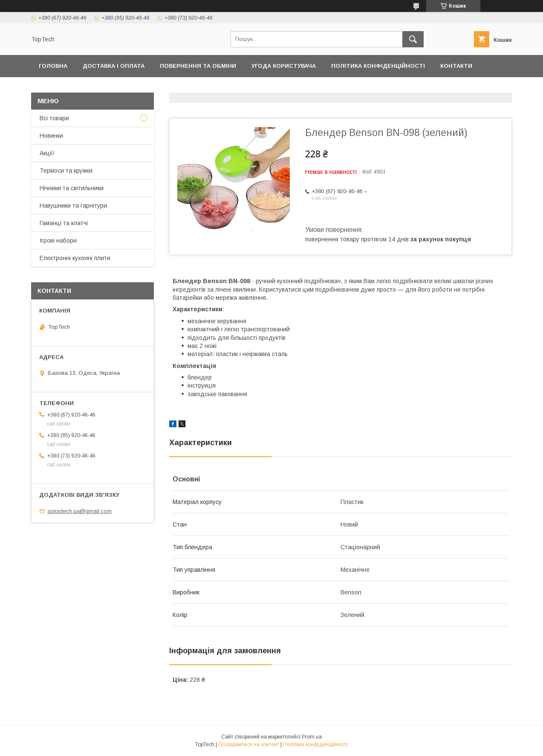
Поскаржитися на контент (249, 744)
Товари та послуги (71, 88)
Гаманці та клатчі (64, 223)
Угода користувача (284, 66)
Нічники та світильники (72, 188)
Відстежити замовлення (310, 88)
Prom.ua (312, 737)
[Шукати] (413, 39)
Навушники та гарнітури (73, 206)
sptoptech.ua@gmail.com (79, 511)
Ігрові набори (58, 240)
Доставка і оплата (114, 66)
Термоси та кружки (66, 171)
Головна (53, 66)
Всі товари (54, 118)
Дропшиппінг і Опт (158, 88)
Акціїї (47, 153)
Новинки (51, 136)
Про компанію (229, 88)
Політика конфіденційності (378, 66)
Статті (466, 88)
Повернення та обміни (198, 66)
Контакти (456, 66)
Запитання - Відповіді (404, 88)
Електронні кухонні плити (75, 258)
